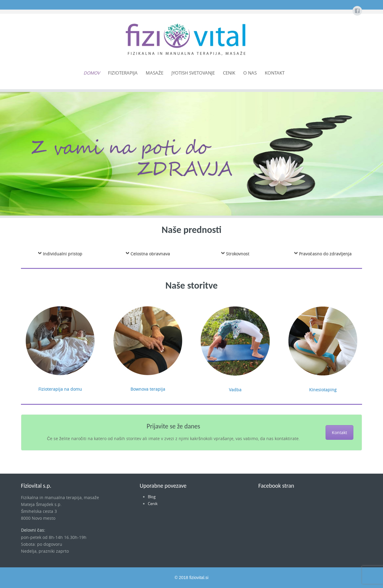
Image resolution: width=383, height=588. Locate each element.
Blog (152, 497)
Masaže (155, 73)
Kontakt (275, 73)
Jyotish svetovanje (193, 73)
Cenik (229, 73)
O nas (250, 73)
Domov (92, 73)
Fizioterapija (123, 73)
